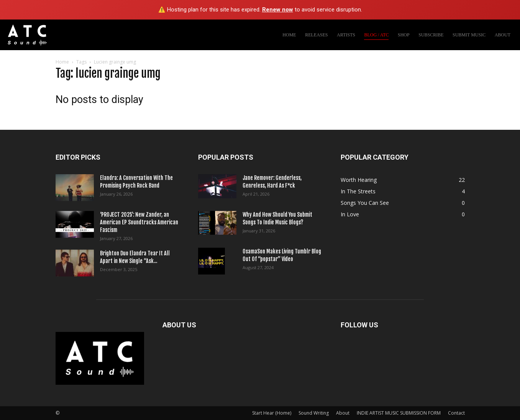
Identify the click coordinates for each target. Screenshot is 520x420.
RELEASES (316, 35)
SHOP (404, 35)
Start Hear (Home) (272, 413)
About (343, 413)
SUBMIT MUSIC (469, 35)
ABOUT (503, 35)
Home (62, 62)
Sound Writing (314, 413)
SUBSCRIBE (431, 35)
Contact (456, 413)
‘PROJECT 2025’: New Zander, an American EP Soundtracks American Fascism (139, 222)
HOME (289, 35)
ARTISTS (346, 35)
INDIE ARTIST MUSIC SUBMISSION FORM (399, 413)
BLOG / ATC (376, 35)
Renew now (278, 10)
